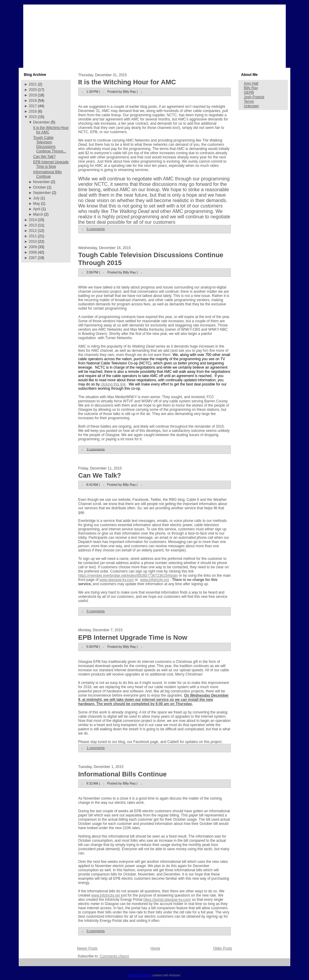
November (41, 182)
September (42, 193)
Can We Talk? (44, 157)
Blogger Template (140, 975)
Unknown (251, 106)
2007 (33, 258)
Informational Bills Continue (48, 174)
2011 (33, 236)
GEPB (249, 92)
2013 (33, 225)
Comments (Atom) (114, 956)
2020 (33, 90)
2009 (33, 247)
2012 (33, 231)
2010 (33, 242)
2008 (33, 252)
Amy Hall (251, 83)
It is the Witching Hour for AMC (127, 82)
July (36, 198)
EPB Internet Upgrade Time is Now (51, 164)
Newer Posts (87, 948)
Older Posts (223, 948)
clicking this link (113, 384)
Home (155, 948)
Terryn (249, 101)
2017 (33, 106)
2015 (33, 117)
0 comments (96, 229)
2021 (33, 84)
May (37, 204)
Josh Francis (254, 97)
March (38, 214)
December (41, 122)
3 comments (96, 449)
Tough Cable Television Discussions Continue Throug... (50, 144)
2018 (33, 101)
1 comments (96, 748)
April (37, 209)
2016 (33, 111)
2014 (33, 220)
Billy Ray (251, 88)
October (40, 187)
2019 (33, 95)
